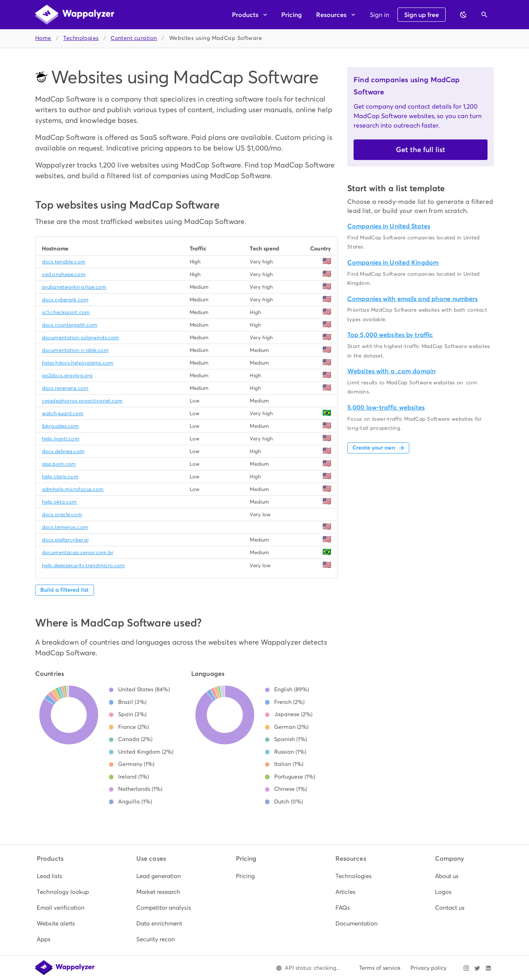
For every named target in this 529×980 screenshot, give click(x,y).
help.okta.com (59, 502)
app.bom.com (59, 464)
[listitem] (66, 876)
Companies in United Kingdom (393, 262)
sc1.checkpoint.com (66, 312)
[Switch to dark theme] (463, 15)
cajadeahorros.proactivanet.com (82, 401)
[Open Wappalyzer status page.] (308, 968)
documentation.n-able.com (75, 350)
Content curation (134, 38)
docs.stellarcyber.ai (65, 540)
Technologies (81, 38)
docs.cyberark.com (65, 300)
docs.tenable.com (64, 262)
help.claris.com (60, 477)
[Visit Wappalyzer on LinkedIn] (488, 968)
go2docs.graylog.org (67, 375)
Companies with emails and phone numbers (412, 299)
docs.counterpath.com (70, 325)
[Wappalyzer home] (75, 15)
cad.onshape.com (64, 274)
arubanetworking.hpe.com (74, 287)
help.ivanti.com (61, 439)
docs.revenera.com (65, 388)
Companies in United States (389, 226)
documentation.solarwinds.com (80, 338)
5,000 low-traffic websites (386, 407)
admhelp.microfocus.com (73, 489)
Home (43, 38)
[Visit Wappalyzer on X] (477, 968)
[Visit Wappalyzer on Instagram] (466, 968)
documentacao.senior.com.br (78, 552)
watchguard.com (63, 413)
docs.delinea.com (63, 451)
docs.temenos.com (65, 527)
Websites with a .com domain (391, 371)
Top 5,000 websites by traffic (390, 335)
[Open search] (484, 15)
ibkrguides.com (60, 426)
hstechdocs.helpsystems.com (78, 363)
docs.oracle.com (62, 514)
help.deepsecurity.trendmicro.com (84, 565)
